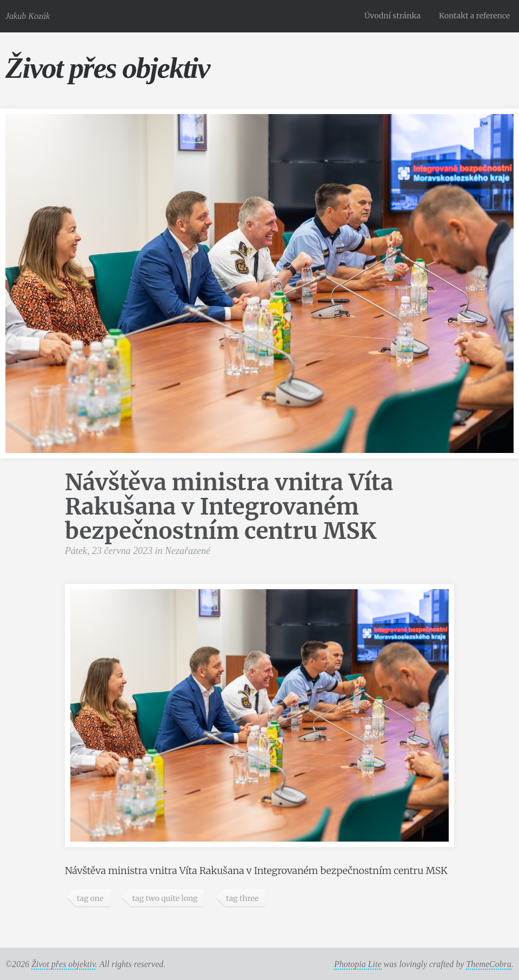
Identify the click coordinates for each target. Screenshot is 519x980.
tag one (90, 898)
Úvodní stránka (392, 16)
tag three (242, 898)
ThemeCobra (489, 964)
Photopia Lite (358, 964)
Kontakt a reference (474, 16)
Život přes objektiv (107, 68)
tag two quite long (165, 898)
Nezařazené (188, 551)
